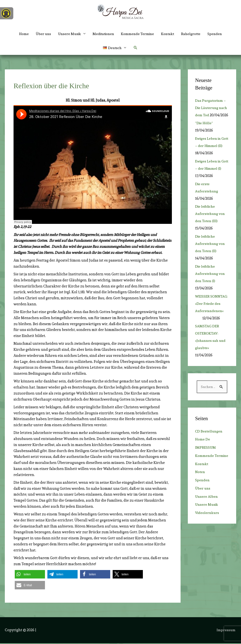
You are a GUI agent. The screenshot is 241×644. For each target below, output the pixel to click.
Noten (201, 488)
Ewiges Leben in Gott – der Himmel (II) (211, 154)
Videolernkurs (208, 528)
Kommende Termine (139, 34)
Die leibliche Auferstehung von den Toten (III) (211, 222)
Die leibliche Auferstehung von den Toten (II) (211, 252)
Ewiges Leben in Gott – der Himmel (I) (211, 176)
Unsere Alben (207, 512)
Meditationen (102, 34)
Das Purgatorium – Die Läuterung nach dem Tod (211, 109)
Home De (203, 448)
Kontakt (170, 34)
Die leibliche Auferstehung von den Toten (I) (211, 282)
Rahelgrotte (195, 34)
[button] (114, 48)
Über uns (39, 34)
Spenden (219, 34)
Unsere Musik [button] (67, 34)
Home (19, 34)
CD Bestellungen (209, 439)
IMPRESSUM (206, 456)
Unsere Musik (207, 520)
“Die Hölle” (204, 131)
